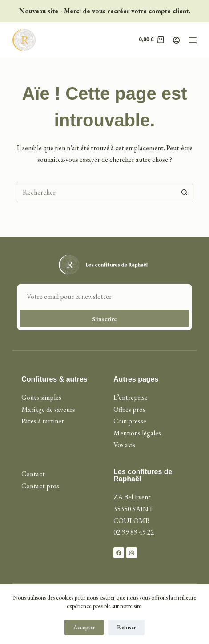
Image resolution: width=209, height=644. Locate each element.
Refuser (126, 627)
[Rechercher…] (96, 193)
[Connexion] (176, 40)
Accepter (84, 627)
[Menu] (193, 40)
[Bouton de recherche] (185, 193)
